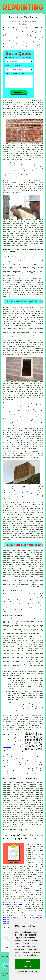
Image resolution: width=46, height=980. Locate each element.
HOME (19, 13)
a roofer (12, 765)
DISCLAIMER (40, 13)
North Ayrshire (27, 916)
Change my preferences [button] (28, 971)
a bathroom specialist (34, 753)
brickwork (7, 816)
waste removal (35, 765)
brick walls (33, 222)
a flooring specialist (34, 761)
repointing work (10, 310)
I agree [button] (28, 961)
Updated (5, 956)
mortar (21, 110)
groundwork (7, 747)
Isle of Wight (26, 918)
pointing (19, 337)
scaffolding (29, 282)
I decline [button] (28, 966)
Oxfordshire (37, 918)
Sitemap (5, 954)
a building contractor (26, 763)
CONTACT (33, 13)
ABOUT (28, 13)
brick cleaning (22, 759)
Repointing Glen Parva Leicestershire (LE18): (21, 28)
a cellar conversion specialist (22, 771)
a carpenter (18, 767)
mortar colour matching (22, 627)
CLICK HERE (35, 587)
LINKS (23, 13)
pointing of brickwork (31, 884)
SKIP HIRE (22, 755)
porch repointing (22, 888)
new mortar (34, 415)
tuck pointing (28, 880)
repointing (22, 42)
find (11, 782)
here (5, 824)
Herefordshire (9, 924)
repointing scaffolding (13, 904)
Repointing (7, 255)
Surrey (39, 916)
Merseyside (7, 922)
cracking (19, 436)
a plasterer (15, 749)
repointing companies (23, 806)
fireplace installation (34, 757)
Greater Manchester (11, 918)
